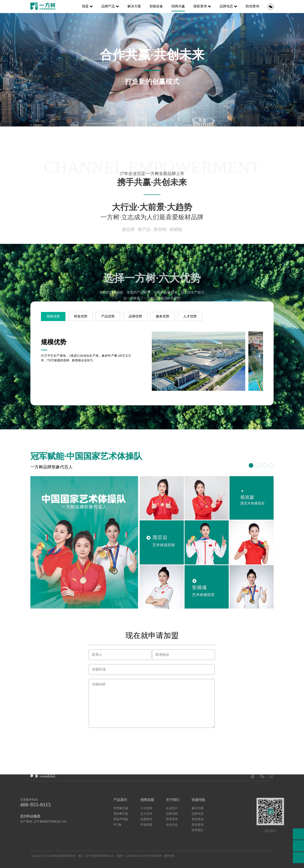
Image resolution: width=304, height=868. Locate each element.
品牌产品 (110, 6)
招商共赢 (178, 6)
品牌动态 (228, 6)
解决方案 (134, 6)
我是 (87, 6)
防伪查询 (252, 6)
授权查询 (202, 6)
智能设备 (156, 6)
